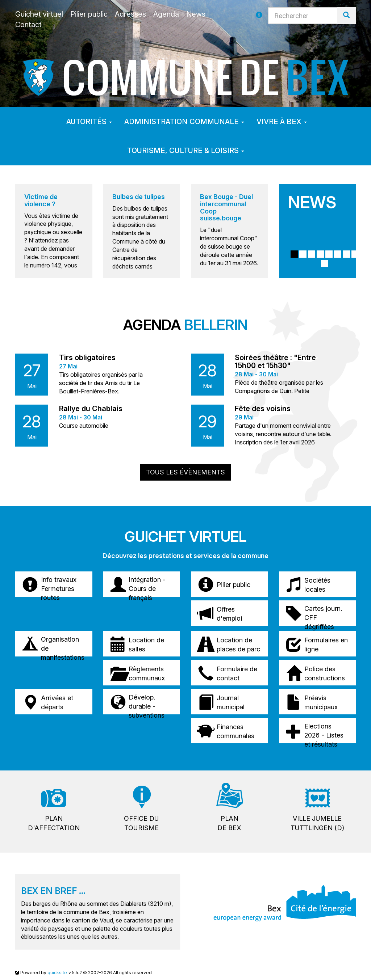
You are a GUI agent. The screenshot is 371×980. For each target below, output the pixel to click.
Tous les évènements (185, 472)
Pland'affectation (54, 823)
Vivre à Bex (282, 122)
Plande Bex (229, 823)
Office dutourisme (141, 823)
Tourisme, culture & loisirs (186, 151)
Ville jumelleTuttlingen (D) (317, 823)
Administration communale (184, 122)
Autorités (89, 122)
